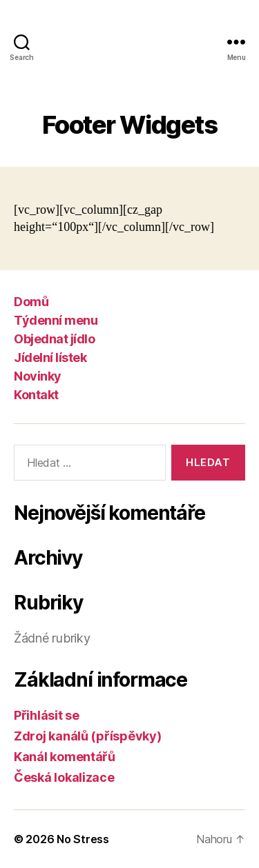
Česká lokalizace (64, 777)
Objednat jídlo (54, 339)
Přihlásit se (47, 715)
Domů (31, 302)
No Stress (83, 839)
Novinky (38, 376)
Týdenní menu (56, 320)
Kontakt (36, 395)
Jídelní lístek (50, 357)
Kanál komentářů (65, 757)
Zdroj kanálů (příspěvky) (88, 736)
